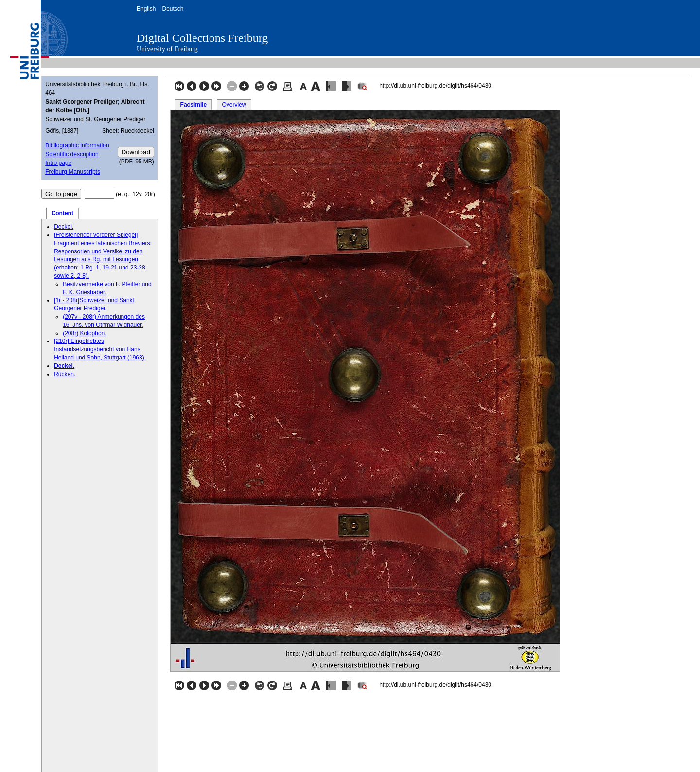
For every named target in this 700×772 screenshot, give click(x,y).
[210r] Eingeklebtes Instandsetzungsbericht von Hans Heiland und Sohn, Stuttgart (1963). (100, 349)
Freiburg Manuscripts (73, 172)
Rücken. (65, 374)
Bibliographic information (77, 145)
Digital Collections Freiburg (202, 38)
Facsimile (194, 105)
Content (62, 213)
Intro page (58, 163)
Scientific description (72, 154)
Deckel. (64, 227)
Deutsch (173, 9)
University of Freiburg (167, 49)
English (146, 9)
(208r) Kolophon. (84, 333)
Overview (234, 105)
